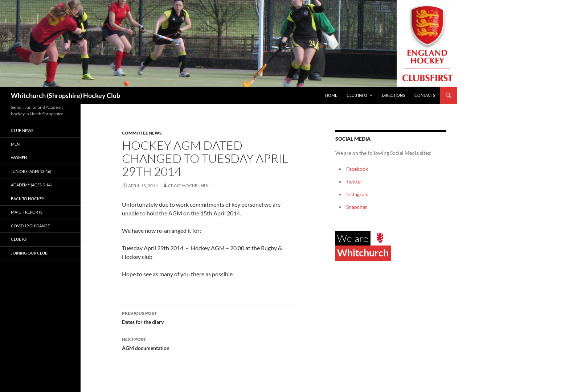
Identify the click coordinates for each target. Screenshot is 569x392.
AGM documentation (208, 343)
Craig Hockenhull (190, 185)
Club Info (357, 95)
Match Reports (27, 212)
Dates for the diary (208, 317)
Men (15, 144)
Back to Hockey (28, 199)
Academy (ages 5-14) (31, 185)
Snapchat (357, 207)
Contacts (425, 95)
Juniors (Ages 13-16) (31, 171)
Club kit (19, 239)
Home (331, 95)
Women (19, 158)
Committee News (142, 133)
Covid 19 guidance (30, 226)
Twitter (354, 181)
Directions (393, 95)
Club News (22, 130)
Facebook (357, 169)
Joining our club (29, 253)
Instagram (357, 194)
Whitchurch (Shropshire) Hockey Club (66, 95)
